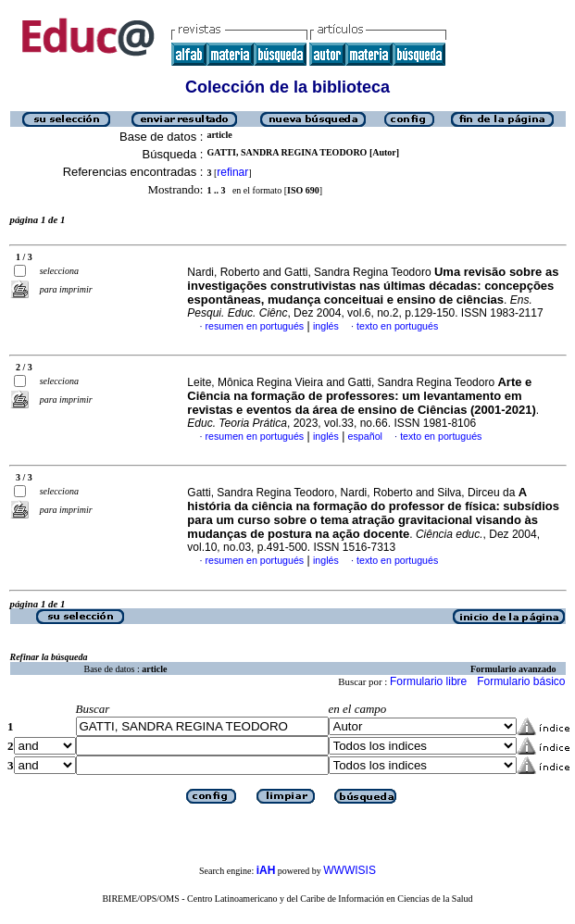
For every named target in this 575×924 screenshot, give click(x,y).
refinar (232, 172)
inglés (326, 326)
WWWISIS (350, 870)
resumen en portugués (255, 326)
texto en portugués (397, 326)
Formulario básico (521, 681)
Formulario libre (428, 681)
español (365, 436)
